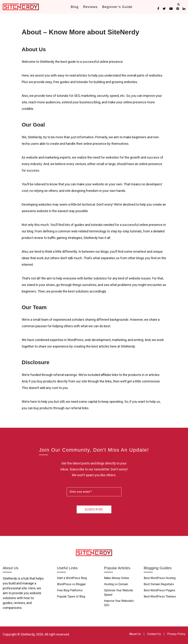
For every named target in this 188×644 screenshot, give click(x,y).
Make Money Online (117, 578)
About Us (135, 634)
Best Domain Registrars (159, 584)
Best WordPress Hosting (160, 578)
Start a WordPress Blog (72, 578)
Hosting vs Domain (116, 584)
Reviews (90, 7)
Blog (75, 7)
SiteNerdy (28, 634)
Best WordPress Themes (160, 596)
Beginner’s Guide (117, 7)
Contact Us (154, 634)
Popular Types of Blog (71, 596)
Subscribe (94, 509)
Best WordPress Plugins (159, 590)
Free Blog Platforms (70, 590)
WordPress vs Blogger (71, 584)
